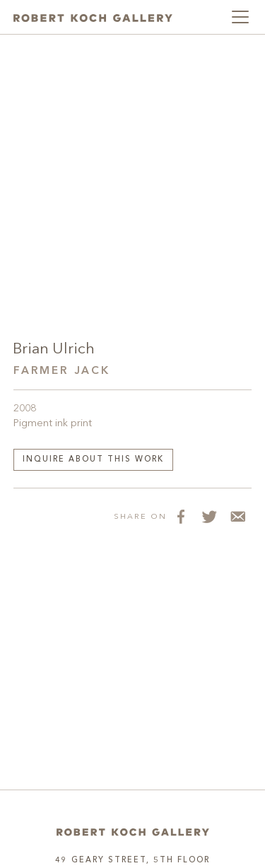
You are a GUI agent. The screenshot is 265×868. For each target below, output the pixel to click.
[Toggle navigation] (240, 17)
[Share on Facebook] (181, 517)
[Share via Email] (237, 517)
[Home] (133, 832)
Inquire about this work (93, 460)
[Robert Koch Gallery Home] (93, 17)
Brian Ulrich (54, 350)
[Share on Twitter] (209, 517)
